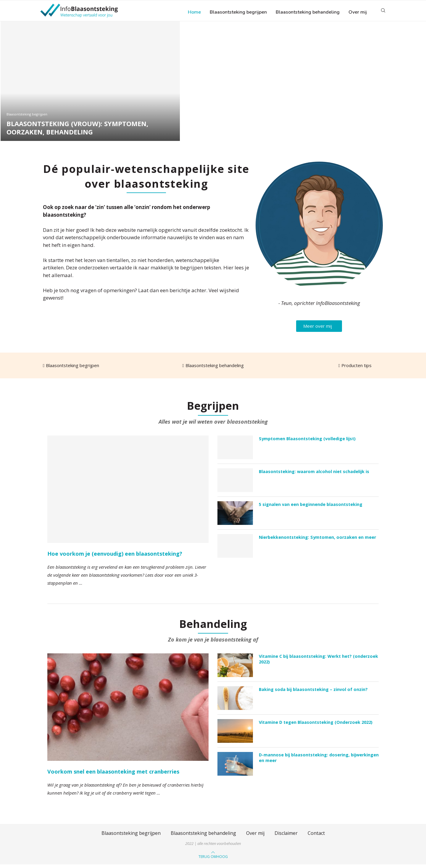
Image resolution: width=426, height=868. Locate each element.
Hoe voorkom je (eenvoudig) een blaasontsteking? (115, 557)
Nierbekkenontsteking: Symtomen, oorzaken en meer (317, 540)
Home (194, 12)
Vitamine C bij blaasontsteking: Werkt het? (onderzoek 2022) (318, 662)
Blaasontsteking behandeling (308, 12)
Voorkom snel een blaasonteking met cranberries (113, 775)
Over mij (358, 12)
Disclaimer (286, 836)
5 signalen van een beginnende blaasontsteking (310, 507)
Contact (316, 836)
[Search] (383, 12)
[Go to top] (213, 860)
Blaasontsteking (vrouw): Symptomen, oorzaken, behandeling (77, 131)
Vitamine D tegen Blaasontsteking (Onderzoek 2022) (315, 725)
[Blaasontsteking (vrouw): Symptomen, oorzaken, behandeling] (90, 84)
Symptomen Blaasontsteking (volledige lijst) (307, 442)
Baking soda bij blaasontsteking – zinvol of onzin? (312, 693)
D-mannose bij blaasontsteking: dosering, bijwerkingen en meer (318, 761)
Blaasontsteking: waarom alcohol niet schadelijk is (313, 474)
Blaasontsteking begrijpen (238, 12)
